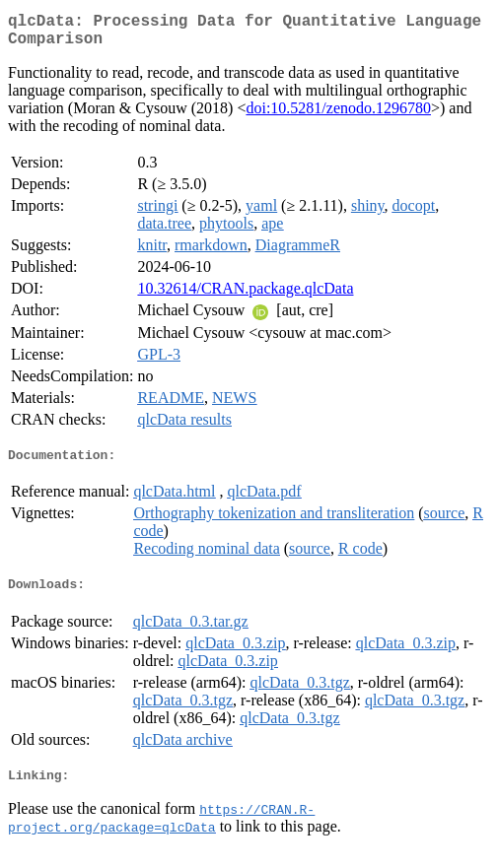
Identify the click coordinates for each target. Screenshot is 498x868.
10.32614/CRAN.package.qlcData (245, 296)
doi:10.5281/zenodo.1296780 (338, 116)
